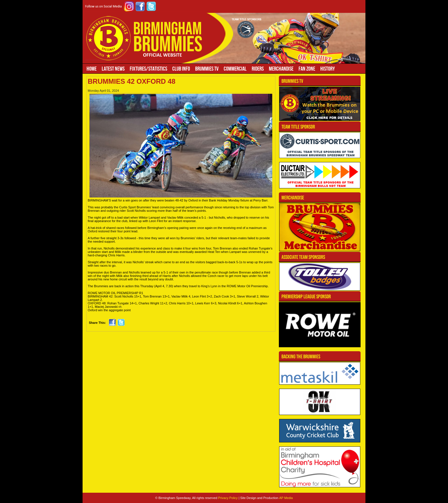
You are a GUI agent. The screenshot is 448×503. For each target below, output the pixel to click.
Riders (258, 69)
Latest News (113, 69)
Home (92, 69)
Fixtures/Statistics (148, 69)
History (328, 69)
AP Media (286, 498)
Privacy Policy (228, 498)
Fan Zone (307, 69)
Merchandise (281, 69)
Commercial (235, 69)
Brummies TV (207, 69)
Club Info (181, 69)
